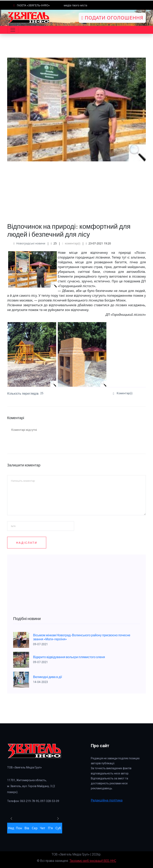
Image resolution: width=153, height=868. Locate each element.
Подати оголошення (112, 18)
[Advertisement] (76, 189)
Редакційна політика (107, 800)
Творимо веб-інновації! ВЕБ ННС (93, 861)
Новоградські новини (31, 243)
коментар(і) (71, 243)
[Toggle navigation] (13, 30)
